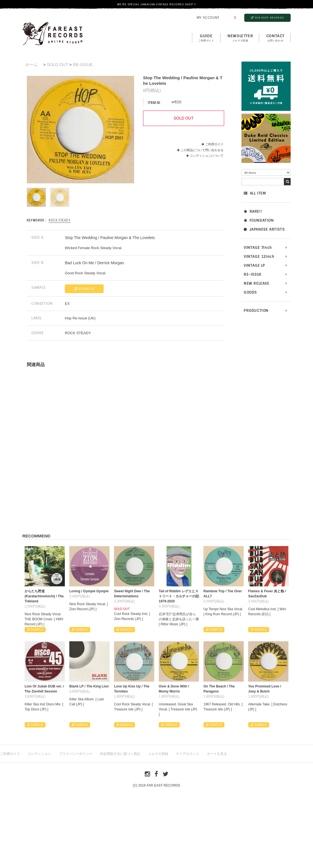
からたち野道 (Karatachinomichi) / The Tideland (44, 596)
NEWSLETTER (240, 38)
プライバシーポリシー (76, 754)
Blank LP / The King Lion (89, 686)
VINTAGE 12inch (259, 257)
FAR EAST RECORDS (267, 18)
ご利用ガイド (214, 144)
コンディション (39, 754)
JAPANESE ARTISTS (264, 229)
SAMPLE (84, 289)
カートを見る (217, 754)
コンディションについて (205, 156)
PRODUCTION (256, 311)
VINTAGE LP (254, 265)
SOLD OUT (57, 65)
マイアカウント (188, 754)
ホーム (31, 65)
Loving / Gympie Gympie (89, 591)
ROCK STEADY (60, 220)
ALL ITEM (255, 193)
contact (275, 38)
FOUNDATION (259, 220)
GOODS (250, 292)
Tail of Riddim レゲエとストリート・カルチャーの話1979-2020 (179, 596)
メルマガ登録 (158, 754)
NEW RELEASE (257, 283)
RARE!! (253, 211)
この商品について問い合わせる (202, 150)
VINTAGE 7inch (258, 248)
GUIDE (206, 38)
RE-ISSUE (253, 274)
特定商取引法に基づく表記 (120, 754)
